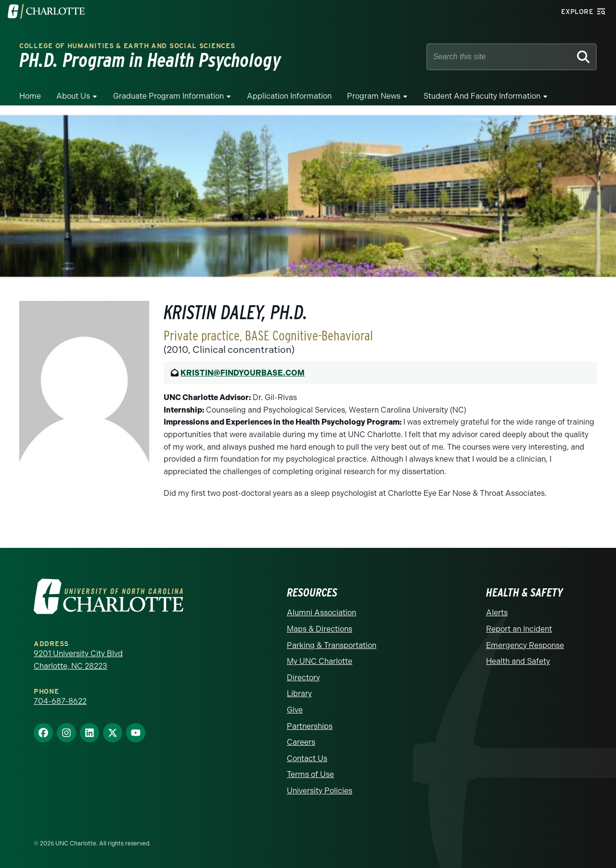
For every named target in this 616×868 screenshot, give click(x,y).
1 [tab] (283, 271)
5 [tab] (341, 271)
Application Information (289, 96)
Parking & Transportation (332, 645)
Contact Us (307, 758)
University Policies (320, 791)
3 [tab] (312, 271)
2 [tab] (297, 271)
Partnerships (310, 726)
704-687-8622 (60, 701)
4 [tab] (326, 271)
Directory (303, 678)
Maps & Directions (320, 629)
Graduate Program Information (168, 96)
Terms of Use (310, 774)
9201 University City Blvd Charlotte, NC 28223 (78, 660)
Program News (374, 96)
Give (295, 710)
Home (30, 96)
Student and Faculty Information (482, 96)
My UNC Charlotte (320, 661)
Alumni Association (321, 613)
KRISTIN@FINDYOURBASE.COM (243, 373)
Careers (301, 742)
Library (299, 693)
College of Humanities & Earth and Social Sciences (127, 46)
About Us (73, 96)
